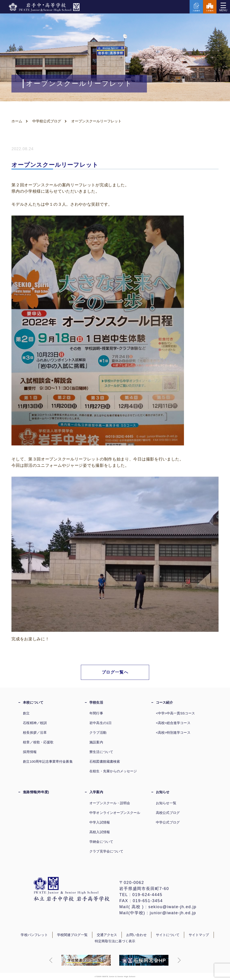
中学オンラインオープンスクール (115, 813)
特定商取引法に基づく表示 (115, 941)
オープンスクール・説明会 (110, 803)
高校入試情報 (100, 832)
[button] (51, 960)
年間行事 (96, 713)
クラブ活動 (98, 732)
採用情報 (30, 752)
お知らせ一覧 (166, 803)
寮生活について (101, 752)
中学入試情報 (100, 822)
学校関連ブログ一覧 (72, 935)
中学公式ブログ (168, 822)
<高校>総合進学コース (173, 723)
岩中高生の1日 (101, 723)
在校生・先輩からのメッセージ (113, 771)
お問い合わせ (136, 935)
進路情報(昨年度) (36, 792)
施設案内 (96, 742)
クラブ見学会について (106, 851)
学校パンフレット (34, 935)
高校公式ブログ (168, 813)
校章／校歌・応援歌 (38, 742)
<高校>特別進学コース (173, 732)
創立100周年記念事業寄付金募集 (48, 761)
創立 (26, 713)
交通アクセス (107, 935)
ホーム (17, 121)
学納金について (101, 842)
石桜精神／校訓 (35, 723)
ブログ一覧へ (115, 672)
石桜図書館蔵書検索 (105, 761)
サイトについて (168, 935)
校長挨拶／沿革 (35, 732)
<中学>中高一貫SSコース (175, 713)
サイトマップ (199, 935)
